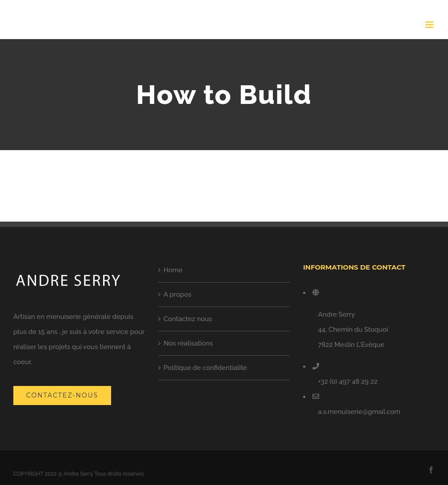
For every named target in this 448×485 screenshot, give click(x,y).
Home (173, 270)
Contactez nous (188, 319)
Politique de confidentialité (205, 368)
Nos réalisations (188, 343)
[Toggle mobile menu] (430, 25)
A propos (178, 294)
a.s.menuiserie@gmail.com (359, 412)
